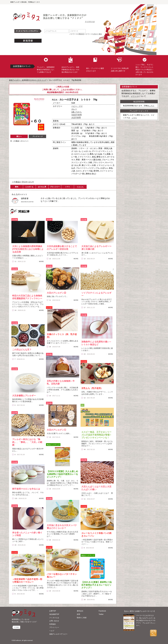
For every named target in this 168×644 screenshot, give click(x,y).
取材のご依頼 (82, 618)
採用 (78, 614)
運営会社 (80, 611)
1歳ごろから (77, 112)
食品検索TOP (54, 614)
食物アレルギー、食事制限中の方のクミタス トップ (28, 80)
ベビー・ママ (77, 106)
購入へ (19, 136)
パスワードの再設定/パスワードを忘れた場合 (86, 34)
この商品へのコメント (19, 141)
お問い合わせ (54, 621)
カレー (74, 109)
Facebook (102, 611)
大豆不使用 (76, 117)
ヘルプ (52, 631)
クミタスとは (90, 22)
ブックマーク (37, 136)
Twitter (101, 614)
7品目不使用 (77, 115)
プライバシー (54, 627)
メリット (135, 96)
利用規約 (53, 624)
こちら (64, 90)
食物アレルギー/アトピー (58, 634)
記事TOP (53, 611)
